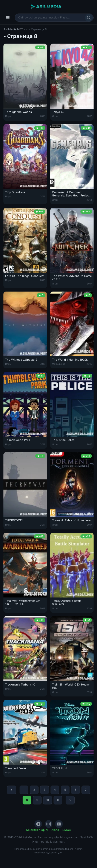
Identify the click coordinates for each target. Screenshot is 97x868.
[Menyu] (8, 18)
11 (58, 800)
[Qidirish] (89, 18)
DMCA (67, 830)
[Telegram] (38, 824)
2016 (42, 116)
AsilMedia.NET (13, 29)
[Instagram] (49, 824)
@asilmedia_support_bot (48, 853)
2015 (89, 364)
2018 (42, 608)
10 (47, 800)
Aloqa (55, 830)
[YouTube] (59, 824)
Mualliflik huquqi (37, 830)
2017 (89, 116)
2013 (89, 200)
